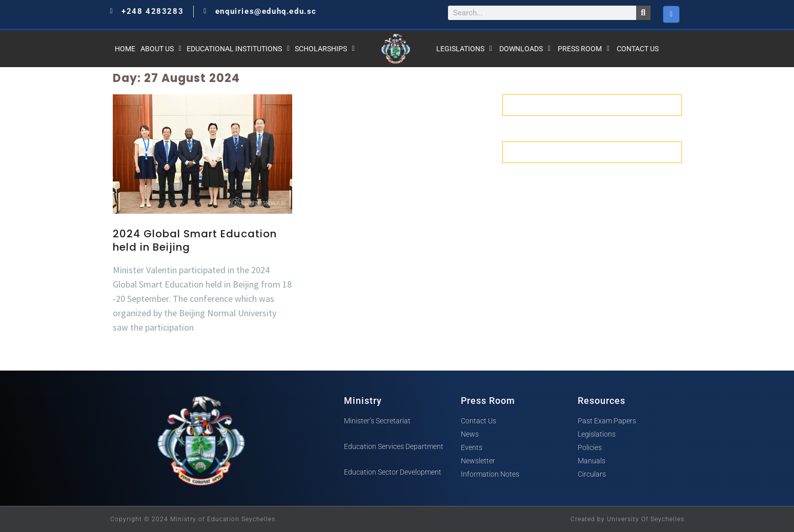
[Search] (643, 13)
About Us (161, 49)
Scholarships (325, 49)
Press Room (584, 49)
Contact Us (638, 49)
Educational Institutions (238, 49)
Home (125, 49)
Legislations (464, 49)
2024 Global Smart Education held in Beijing (195, 240)
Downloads (525, 49)
